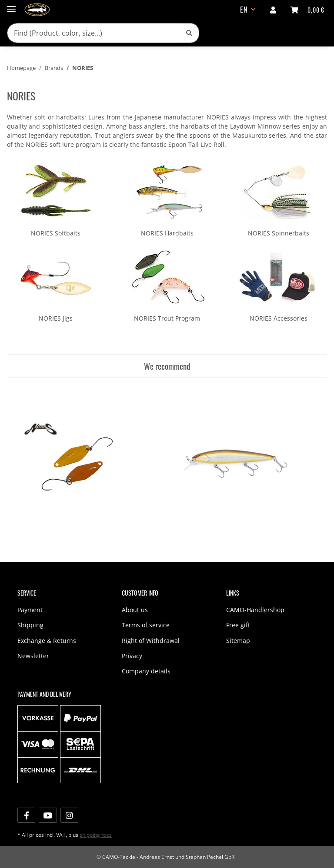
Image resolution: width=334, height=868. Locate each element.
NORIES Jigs (56, 318)
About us (135, 610)
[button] (273, 10)
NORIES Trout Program (167, 318)
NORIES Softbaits (56, 233)
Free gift (238, 625)
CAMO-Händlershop (255, 610)
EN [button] (244, 10)
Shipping (30, 625)
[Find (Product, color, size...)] (94, 33)
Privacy (132, 656)
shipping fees (96, 835)
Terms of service (146, 625)
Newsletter (33, 656)
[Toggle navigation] (11, 5)
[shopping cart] (307, 10)
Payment (30, 610)
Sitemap (238, 641)
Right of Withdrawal (151, 641)
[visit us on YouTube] (48, 815)
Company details (146, 671)
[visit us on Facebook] (26, 815)
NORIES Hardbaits (167, 233)
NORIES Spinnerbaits (279, 233)
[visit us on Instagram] (69, 815)
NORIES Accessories (279, 318)
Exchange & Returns (47, 641)
